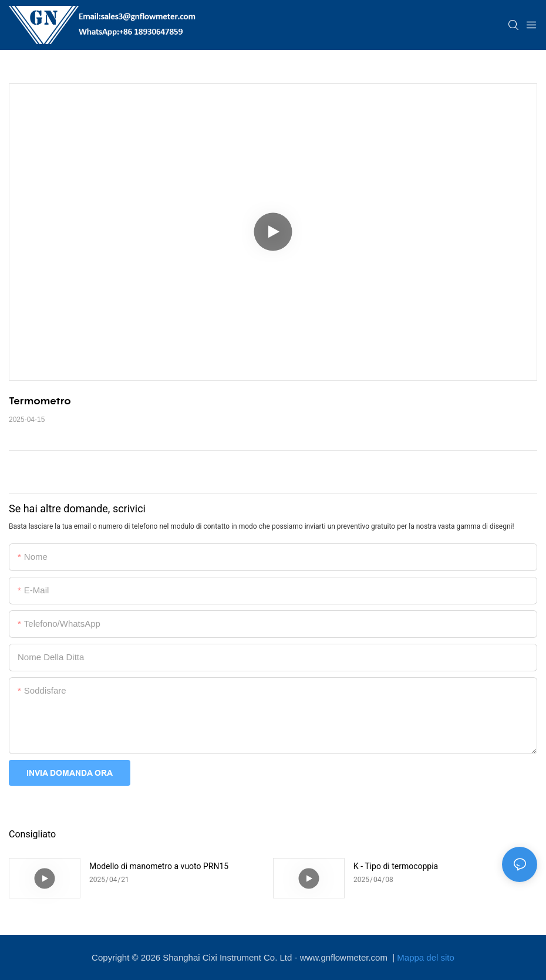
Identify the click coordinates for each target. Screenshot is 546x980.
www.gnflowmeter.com (345, 957)
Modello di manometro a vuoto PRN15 (159, 866)
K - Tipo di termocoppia (396, 866)
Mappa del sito (426, 957)
